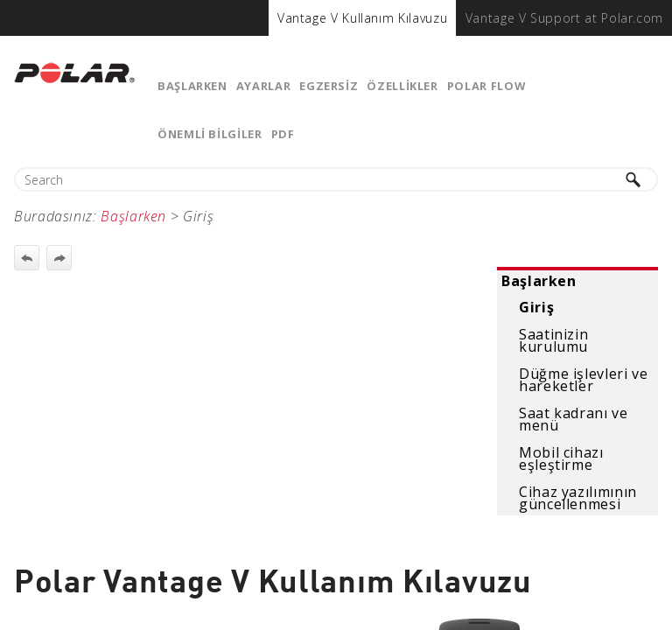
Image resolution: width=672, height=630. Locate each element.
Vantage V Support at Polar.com (564, 18)
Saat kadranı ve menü (574, 419)
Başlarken (192, 86)
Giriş (536, 307)
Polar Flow (486, 86)
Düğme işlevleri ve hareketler (584, 380)
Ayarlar (263, 86)
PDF (283, 134)
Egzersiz (329, 86)
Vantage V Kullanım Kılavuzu (362, 18)
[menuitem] (362, 18)
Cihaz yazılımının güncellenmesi (578, 498)
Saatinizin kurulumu (553, 340)
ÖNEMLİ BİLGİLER (210, 134)
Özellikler (402, 86)
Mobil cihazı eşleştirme (561, 458)
